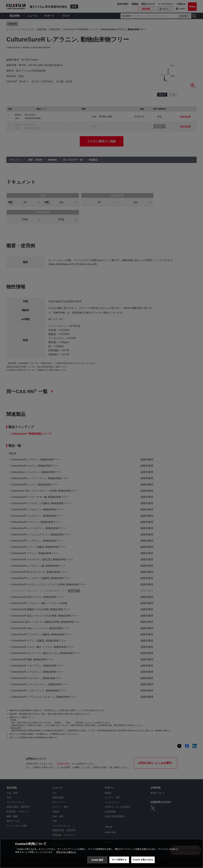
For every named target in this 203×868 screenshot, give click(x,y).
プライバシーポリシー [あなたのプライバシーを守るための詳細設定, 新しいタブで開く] (66, 852)
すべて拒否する (119, 860)
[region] (101, 853)
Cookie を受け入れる (143, 860)
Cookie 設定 (97, 860)
